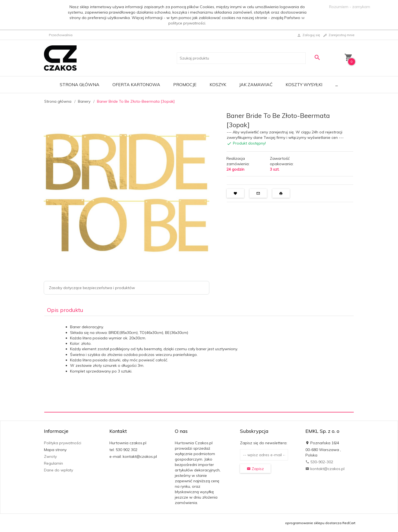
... (337, 85)
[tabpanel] (199, 364)
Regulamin (53, 463)
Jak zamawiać (256, 85)
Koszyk (218, 85)
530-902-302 (319, 462)
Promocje (185, 85)
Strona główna (80, 85)
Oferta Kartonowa (136, 85)
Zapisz (255, 469)
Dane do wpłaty (59, 470)
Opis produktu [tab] (65, 310)
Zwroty (50, 456)
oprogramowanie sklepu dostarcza (313, 523)
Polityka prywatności (63, 443)
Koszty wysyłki (304, 85)
